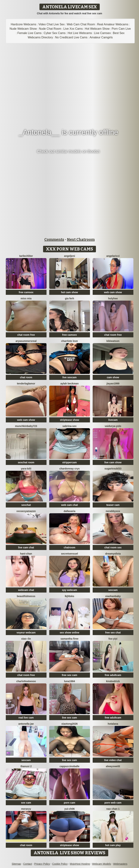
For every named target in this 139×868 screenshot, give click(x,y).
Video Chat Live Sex (51, 24)
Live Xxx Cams (73, 29)
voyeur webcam (26, 633)
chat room (26, 377)
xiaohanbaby (113, 596)
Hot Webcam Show (97, 29)
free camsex (26, 292)
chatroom (69, 547)
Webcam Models (102, 864)
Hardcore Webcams (24, 24)
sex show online (69, 633)
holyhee (113, 298)
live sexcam (70, 377)
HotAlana (113, 724)
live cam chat (26, 547)
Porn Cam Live (121, 29)
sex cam (26, 803)
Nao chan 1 (113, 809)
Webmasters (120, 864)
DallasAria (70, 511)
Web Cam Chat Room (81, 24)
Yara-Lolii (26, 469)
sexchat (26, 505)
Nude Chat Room (50, 29)
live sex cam (70, 718)
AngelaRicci (113, 256)
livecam (113, 420)
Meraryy (26, 809)
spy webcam (69, 590)
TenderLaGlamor (26, 384)
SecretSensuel (69, 554)
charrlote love (69, 341)
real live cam (26, 718)
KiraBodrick (113, 681)
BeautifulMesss (26, 596)
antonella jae (26, 724)
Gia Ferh (70, 298)
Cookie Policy (60, 864)
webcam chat (26, 590)
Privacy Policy (42, 864)
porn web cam (113, 803)
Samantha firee (70, 639)
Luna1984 (69, 681)
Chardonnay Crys (69, 469)
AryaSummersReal (26, 341)
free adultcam (113, 675)
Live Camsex (102, 33)
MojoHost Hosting (80, 864)
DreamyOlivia (113, 554)
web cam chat (69, 505)
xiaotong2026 (69, 724)
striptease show (69, 420)
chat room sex (113, 547)
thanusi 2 (26, 766)
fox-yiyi (113, 639)
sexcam (113, 590)
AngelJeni (70, 256)
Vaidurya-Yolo (113, 426)
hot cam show (69, 292)
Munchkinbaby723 (26, 426)
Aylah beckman (69, 384)
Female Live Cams (29, 33)
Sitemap (16, 864)
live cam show (113, 462)
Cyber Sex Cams (55, 33)
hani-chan (26, 554)
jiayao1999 (113, 384)
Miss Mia (26, 298)
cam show (113, 377)
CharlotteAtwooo (26, 681)
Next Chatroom (81, 239)
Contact (28, 864)
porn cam (69, 803)
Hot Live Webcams (80, 33)
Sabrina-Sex (69, 426)
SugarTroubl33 (113, 469)
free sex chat (113, 633)
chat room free (26, 335)
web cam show (113, 292)
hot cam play (113, 845)
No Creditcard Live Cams (71, 37)
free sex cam (70, 675)
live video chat (113, 760)
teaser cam (113, 505)
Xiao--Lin (26, 639)
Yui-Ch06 (70, 809)
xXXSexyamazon (26, 511)
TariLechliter (26, 256)
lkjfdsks (69, 596)
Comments (54, 239)
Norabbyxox (113, 511)
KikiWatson (113, 341)
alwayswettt (113, 766)
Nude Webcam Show (23, 29)
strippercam (69, 462)
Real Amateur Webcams (113, 24)
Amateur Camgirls (101, 37)
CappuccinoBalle (69, 766)
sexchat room (26, 462)
